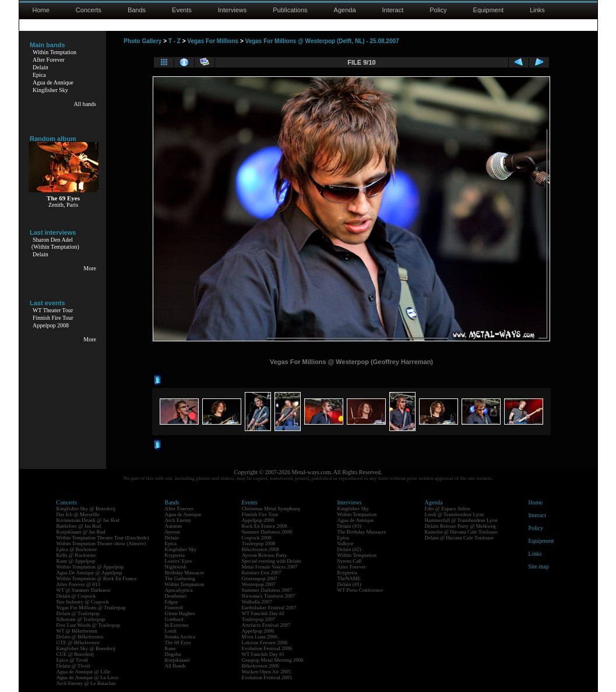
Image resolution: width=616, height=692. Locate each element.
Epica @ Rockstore (77, 549)
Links (537, 10)
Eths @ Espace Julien (448, 509)
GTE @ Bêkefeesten (78, 642)
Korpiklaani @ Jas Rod (81, 532)
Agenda (345, 10)
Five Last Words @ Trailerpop (88, 625)
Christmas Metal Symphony (271, 509)
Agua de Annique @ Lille (84, 672)
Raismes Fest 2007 (262, 573)
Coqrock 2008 (257, 538)
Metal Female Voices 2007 (270, 567)
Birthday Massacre (185, 573)
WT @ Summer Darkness (84, 590)
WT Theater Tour (53, 310)
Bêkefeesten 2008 (261, 549)
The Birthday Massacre (362, 532)
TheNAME (349, 578)
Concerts (89, 10)
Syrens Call (350, 561)
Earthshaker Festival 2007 (269, 608)
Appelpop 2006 (258, 631)
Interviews (233, 10)
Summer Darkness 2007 (267, 590)
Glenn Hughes (180, 613)
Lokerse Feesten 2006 (265, 642)
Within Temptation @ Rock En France (97, 578)
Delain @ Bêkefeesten (80, 637)
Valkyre (346, 543)
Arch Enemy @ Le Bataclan (86, 683)
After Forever (49, 60)
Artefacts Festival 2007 (266, 625)
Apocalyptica (179, 590)
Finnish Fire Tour (53, 318)
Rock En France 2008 (265, 526)
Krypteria (175, 555)
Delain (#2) (349, 549)
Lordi (171, 631)
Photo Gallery (142, 41)
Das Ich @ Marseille (78, 514)
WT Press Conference (360, 590)
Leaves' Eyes (179, 561)
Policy (438, 10)
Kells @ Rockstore (76, 555)
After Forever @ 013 (79, 584)
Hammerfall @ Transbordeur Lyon (461, 520)
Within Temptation (54, 52)
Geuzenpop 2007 (260, 578)
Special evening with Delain (272, 561)
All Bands (175, 666)
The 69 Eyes (178, 642)
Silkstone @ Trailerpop (81, 619)
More (90, 268)
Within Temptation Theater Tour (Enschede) (103, 538)
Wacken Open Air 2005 (267, 672)
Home (41, 10)
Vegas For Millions (213, 41)
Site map (539, 566)
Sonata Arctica (180, 637)
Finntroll (174, 608)
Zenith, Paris (63, 205)
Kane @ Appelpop (76, 561)
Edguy (172, 602)
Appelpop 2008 (51, 325)
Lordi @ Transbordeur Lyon (455, 514)
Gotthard (174, 619)
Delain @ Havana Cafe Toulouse (459, 538)
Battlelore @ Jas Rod (79, 526)
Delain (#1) (349, 584)
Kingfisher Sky (50, 90)
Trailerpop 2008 (259, 543)
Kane (170, 648)
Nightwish (176, 567)
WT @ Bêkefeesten (77, 631)
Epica (39, 75)
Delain (41, 67)
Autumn (174, 526)
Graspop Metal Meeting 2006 (273, 660)
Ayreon (173, 532)
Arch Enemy (178, 520)
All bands (85, 104)
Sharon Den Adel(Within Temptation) (55, 243)
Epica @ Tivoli (73, 660)
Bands (137, 10)
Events (182, 10)
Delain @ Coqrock (76, 596)
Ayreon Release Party (265, 555)
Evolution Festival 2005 (267, 677)
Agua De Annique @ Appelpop (89, 573)
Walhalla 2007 (257, 602)
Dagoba (173, 654)
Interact (393, 10)
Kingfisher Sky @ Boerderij (86, 509)
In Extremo (177, 625)
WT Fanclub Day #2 (263, 613)
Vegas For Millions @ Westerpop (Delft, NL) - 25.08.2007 (322, 41)
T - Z (175, 41)
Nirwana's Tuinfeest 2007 (269, 596)
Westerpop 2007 (259, 584)
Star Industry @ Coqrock (83, 602)
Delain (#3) (349, 526)
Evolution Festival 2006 (267, 648)
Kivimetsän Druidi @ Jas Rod (88, 520)
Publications (290, 10)
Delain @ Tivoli (73, 666)
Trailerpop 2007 (259, 619)
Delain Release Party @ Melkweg (460, 526)
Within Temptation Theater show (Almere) (101, 543)
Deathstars (176, 596)
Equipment (489, 10)
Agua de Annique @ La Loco (87, 677)
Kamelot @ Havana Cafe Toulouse (461, 532)
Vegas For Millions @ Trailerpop (91, 608)
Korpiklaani (177, 660)
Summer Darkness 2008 (267, 532)
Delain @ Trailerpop (78, 613)
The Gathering (180, 578)
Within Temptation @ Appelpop (90, 567)
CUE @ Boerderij (75, 654)
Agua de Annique (53, 82)
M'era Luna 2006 (260, 637)
